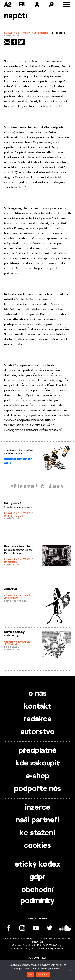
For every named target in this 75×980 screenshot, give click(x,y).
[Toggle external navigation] (66, 5)
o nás (37, 694)
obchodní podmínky (37, 895)
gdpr (37, 877)
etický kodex (37, 864)
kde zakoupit (38, 763)
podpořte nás (37, 789)
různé (23, 601)
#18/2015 (41, 33)
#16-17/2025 (14, 516)
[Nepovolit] (70, 970)
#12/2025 (12, 598)
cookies (37, 846)
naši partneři (38, 820)
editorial (10, 589)
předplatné (37, 751)
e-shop (37, 776)
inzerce (38, 808)
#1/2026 (11, 562)
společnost (12, 36)
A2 (8, 4)
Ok (30, 975)
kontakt (38, 706)
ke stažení (37, 833)
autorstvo (38, 732)
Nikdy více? (13, 503)
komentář (11, 647)
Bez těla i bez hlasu (19, 546)
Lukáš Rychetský (17, 33)
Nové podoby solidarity (14, 634)
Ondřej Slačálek (17, 642)
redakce (37, 719)
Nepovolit (43, 975)
